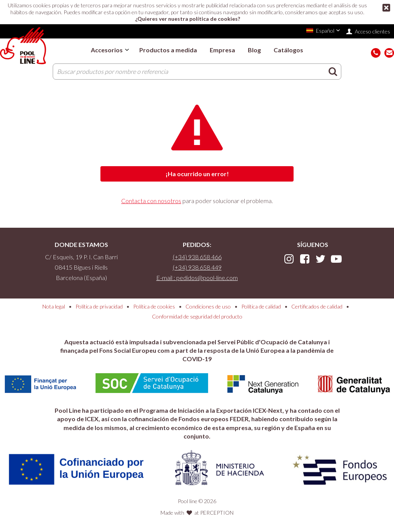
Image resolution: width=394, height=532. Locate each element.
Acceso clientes (372, 31)
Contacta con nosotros (151, 201)
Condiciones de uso (208, 306)
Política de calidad (261, 306)
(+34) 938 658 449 (197, 267)
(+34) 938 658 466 (197, 257)
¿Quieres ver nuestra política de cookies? (188, 19)
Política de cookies (154, 306)
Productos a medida (168, 50)
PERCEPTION (217, 513)
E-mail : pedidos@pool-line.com (197, 278)
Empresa (222, 50)
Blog (254, 50)
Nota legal (54, 306)
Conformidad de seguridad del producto (197, 316)
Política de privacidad (99, 306)
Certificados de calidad (317, 306)
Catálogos (288, 50)
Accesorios (107, 50)
